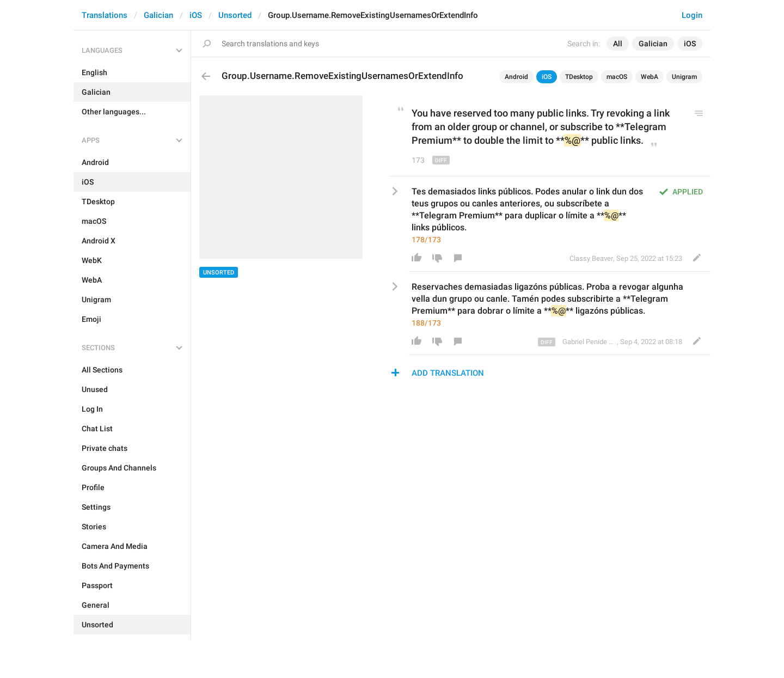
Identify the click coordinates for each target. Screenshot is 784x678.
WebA (650, 77)
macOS (617, 77)
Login (692, 15)
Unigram (684, 77)
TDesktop (579, 77)
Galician (158, 15)
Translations (105, 15)
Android (516, 77)
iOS (196, 15)
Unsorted (235, 15)
